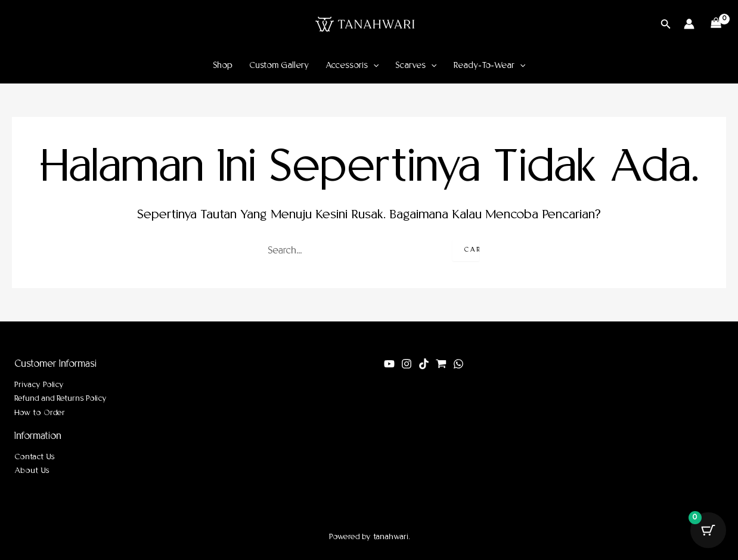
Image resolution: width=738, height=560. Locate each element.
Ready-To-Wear (489, 66)
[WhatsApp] (458, 364)
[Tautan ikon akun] (689, 24)
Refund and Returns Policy (61, 399)
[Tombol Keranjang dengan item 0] (708, 530)
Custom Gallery (279, 66)
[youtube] (389, 364)
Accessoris (352, 66)
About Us (32, 471)
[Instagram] (407, 364)
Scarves (416, 66)
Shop (223, 66)
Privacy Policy (39, 385)
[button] (666, 24)
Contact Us (34, 457)
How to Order (40, 413)
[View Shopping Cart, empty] (716, 24)
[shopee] (441, 364)
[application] (373, 66)
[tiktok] (424, 364)
